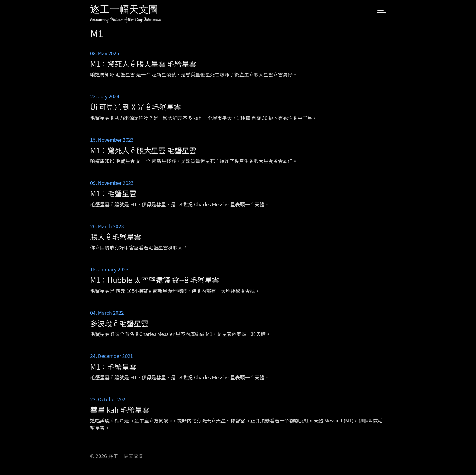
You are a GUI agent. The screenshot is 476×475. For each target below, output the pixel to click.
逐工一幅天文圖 (124, 10)
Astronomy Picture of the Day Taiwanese (126, 20)
